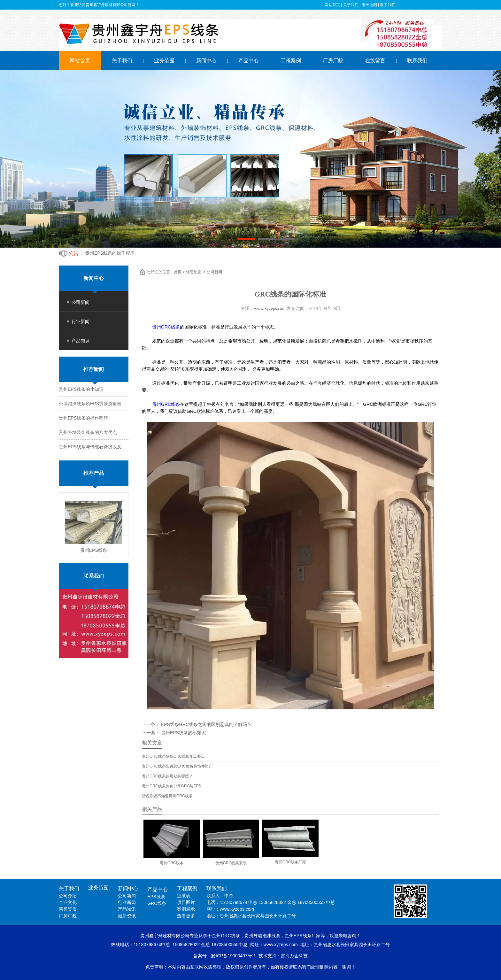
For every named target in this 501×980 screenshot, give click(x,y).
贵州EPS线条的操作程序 (83, 418)
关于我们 (122, 61)
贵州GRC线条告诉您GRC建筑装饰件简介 (177, 766)
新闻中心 (206, 61)
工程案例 (291, 61)
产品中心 (249, 61)
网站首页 (80, 61)
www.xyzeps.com (270, 309)
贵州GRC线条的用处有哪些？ (167, 776)
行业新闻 (81, 321)
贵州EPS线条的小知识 (81, 389)
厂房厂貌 (333, 61)
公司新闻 (81, 302)
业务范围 (164, 61)
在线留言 (375, 61)
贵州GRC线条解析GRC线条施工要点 (173, 756)
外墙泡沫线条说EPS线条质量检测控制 (123, 253)
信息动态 (194, 272)
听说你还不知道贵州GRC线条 (167, 796)
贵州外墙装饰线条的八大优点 (88, 432)
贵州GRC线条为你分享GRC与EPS (171, 786)
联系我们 (417, 61)
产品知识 (81, 341)
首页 (178, 272)
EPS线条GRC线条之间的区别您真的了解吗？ (206, 724)
